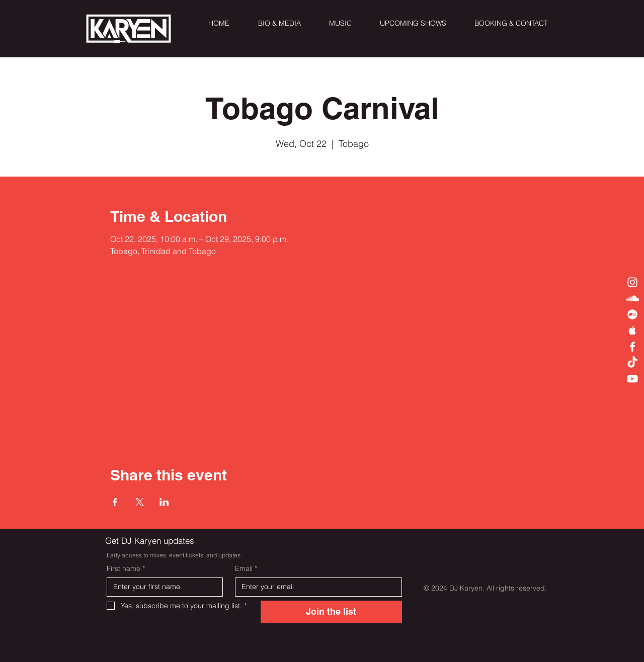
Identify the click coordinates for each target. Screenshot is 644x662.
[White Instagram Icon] (632, 282)
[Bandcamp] (632, 314)
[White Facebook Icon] (632, 347)
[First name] (162, 587)
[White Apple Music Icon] (632, 330)
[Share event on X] (140, 502)
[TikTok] (632, 363)
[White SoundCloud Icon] (632, 298)
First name (126, 569)
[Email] (315, 587)
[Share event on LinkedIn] (164, 502)
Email (246, 569)
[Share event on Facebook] (115, 502)
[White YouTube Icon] (632, 379)
